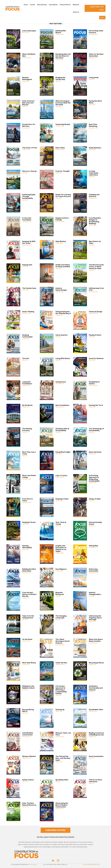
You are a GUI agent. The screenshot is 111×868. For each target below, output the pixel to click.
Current (32, 5)
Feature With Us (65, 5)
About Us (76, 12)
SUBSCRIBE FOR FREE (55, 830)
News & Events (42, 5)
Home (26, 5)
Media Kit (76, 5)
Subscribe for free (97, 8)
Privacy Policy (33, 865)
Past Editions (53, 5)
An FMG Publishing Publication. (92, 865)
